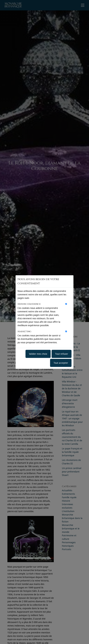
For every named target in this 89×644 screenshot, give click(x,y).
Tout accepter (61, 363)
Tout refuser (62, 354)
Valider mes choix (38, 354)
